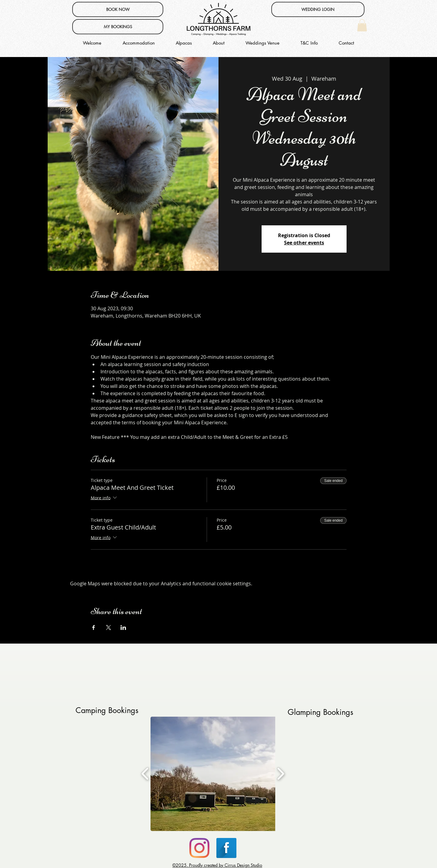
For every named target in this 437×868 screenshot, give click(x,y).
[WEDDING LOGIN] (318, 9)
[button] (362, 25)
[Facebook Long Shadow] (226, 848)
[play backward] (145, 774)
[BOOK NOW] (118, 9)
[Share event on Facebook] (94, 627)
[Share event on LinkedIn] (123, 627)
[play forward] (281, 774)
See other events (304, 243)
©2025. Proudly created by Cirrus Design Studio (217, 865)
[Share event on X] (108, 627)
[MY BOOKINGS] (118, 27)
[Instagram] (199, 848)
